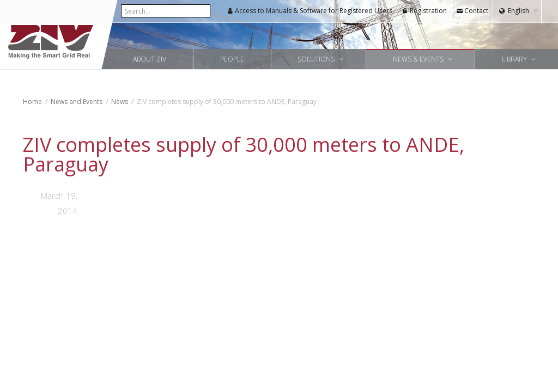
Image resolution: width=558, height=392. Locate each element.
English (518, 11)
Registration (424, 11)
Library (515, 59)
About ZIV (150, 59)
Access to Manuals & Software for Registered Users (310, 11)
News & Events (419, 59)
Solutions (317, 59)
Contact (472, 11)
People (232, 59)
